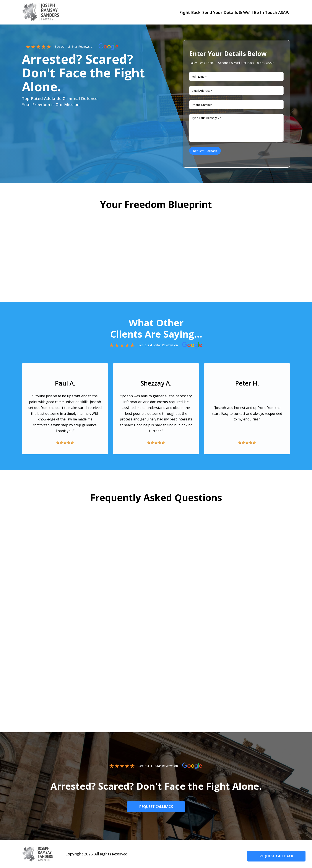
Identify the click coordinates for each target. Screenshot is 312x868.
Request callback (156, 807)
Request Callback (276, 856)
